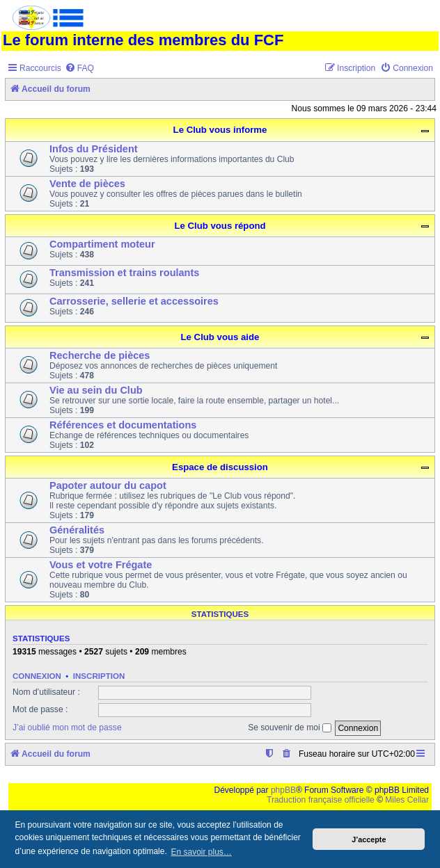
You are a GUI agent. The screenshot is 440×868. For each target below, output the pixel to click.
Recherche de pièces (100, 355)
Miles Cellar (407, 800)
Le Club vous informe (220, 130)
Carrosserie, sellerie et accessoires (134, 301)
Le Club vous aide (220, 337)
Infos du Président (94, 149)
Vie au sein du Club (96, 390)
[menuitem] (79, 69)
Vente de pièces (87, 184)
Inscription (99, 676)
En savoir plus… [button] (201, 852)
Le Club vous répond (220, 226)
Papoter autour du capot (108, 485)
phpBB (283, 790)
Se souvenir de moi (290, 728)
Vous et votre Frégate (101, 565)
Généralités (77, 530)
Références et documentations (123, 425)
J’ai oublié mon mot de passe (67, 728)
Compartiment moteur (102, 244)
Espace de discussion (220, 467)
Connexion (37, 676)
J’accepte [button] (369, 839)
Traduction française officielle (321, 800)
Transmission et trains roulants (124, 273)
